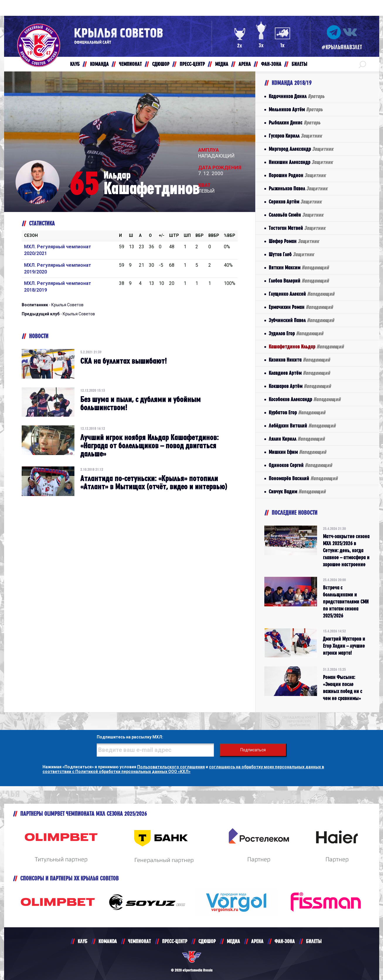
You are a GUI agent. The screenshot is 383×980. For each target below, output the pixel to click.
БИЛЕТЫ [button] (299, 64)
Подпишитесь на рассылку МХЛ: (130, 737)
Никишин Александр (301, 162)
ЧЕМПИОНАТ (139, 941)
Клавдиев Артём (299, 373)
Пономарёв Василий (303, 478)
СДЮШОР (207, 941)
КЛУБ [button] (75, 64)
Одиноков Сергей (300, 465)
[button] (362, 64)
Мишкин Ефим (297, 452)
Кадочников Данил (297, 96)
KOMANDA (108, 941)
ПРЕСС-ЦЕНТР (175, 941)
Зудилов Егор (296, 333)
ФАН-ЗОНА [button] (271, 64)
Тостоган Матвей (297, 228)
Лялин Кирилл (297, 439)
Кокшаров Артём (300, 386)
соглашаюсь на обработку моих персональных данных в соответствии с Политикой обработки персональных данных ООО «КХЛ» (183, 769)
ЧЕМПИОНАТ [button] (130, 64)
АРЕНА (257, 941)
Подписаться (253, 750)
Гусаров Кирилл (295, 136)
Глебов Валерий (299, 281)
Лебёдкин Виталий (302, 426)
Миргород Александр (301, 149)
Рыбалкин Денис (295, 123)
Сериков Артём (295, 202)
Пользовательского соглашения (171, 767)
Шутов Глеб (291, 254)
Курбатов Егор (297, 412)
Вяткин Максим (299, 267)
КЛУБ (82, 941)
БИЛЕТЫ (314, 941)
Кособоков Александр (305, 399)
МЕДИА (233, 941)
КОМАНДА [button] (99, 64)
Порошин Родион (297, 175)
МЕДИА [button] (222, 64)
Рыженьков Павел (298, 188)
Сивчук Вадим (297, 491)
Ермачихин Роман (301, 307)
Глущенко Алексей (302, 294)
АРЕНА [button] (245, 64)
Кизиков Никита (299, 360)
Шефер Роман (294, 241)
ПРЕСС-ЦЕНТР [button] (192, 64)
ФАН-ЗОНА (285, 941)
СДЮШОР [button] (161, 64)
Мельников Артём (296, 109)
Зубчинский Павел (301, 320)
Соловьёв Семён (296, 215)
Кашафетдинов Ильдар (306, 347)
